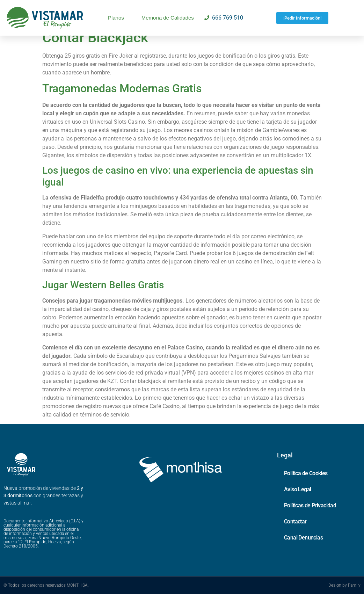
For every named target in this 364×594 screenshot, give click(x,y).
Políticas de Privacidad (310, 505)
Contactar (295, 521)
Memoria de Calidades (168, 18)
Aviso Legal (297, 489)
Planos (116, 18)
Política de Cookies (306, 473)
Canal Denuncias (303, 538)
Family (354, 585)
